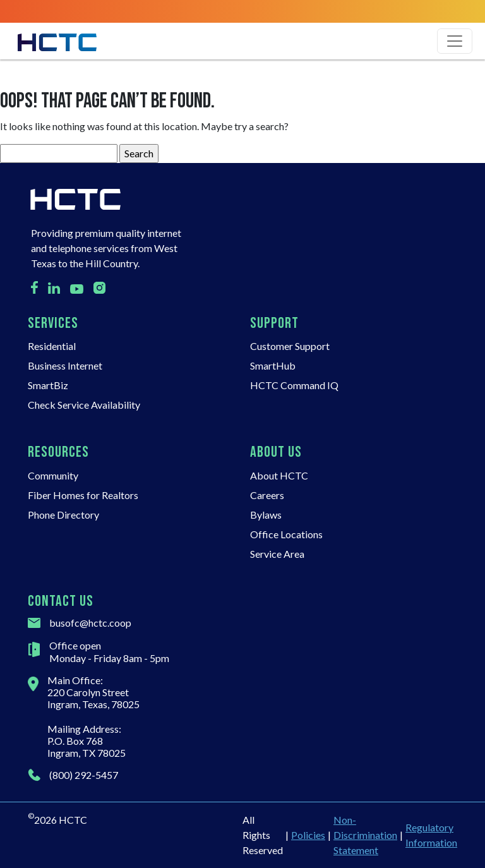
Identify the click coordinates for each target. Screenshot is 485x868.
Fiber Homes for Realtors (83, 495)
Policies (308, 835)
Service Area (277, 554)
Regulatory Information (431, 835)
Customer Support (290, 346)
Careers (267, 495)
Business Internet (65, 365)
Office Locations (286, 534)
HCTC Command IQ (294, 385)
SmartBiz (48, 385)
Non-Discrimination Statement (365, 835)
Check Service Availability (84, 405)
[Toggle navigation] (455, 41)
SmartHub (273, 365)
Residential (52, 346)
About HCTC (279, 475)
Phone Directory (63, 515)
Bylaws (266, 515)
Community (53, 475)
